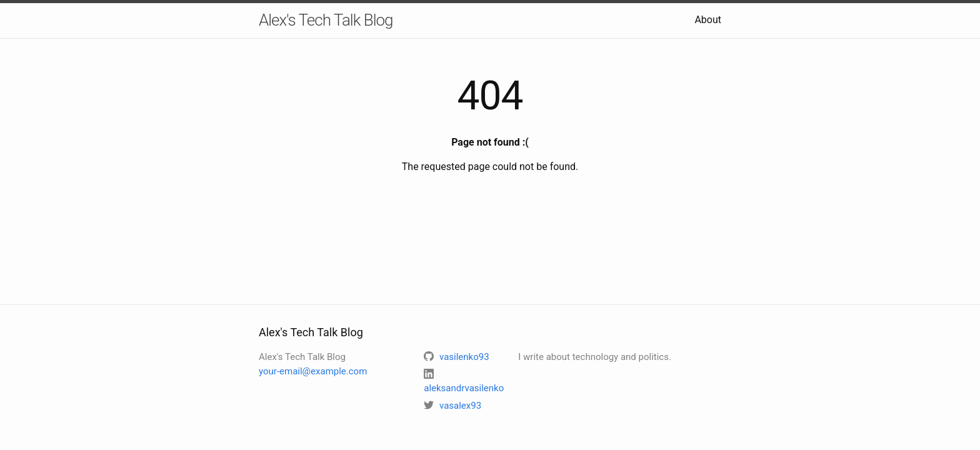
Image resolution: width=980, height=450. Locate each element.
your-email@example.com (313, 371)
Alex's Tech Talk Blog (326, 20)
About (708, 20)
